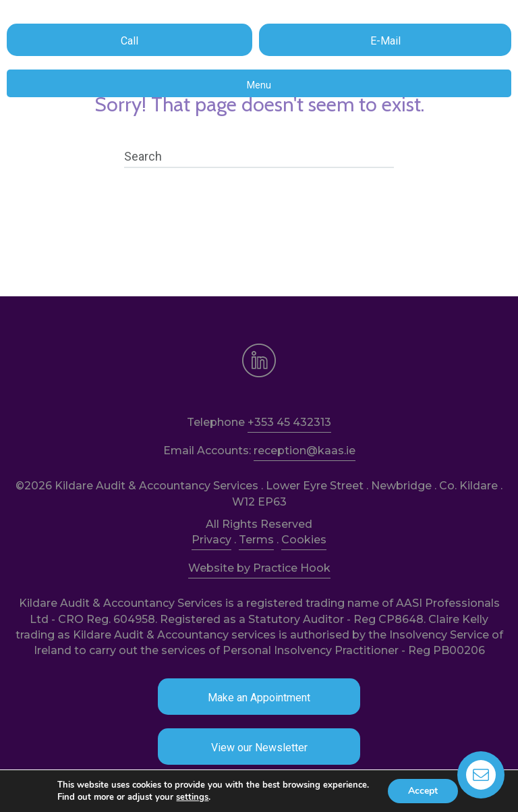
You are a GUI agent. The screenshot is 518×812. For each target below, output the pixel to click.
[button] (129, 40)
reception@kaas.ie (305, 451)
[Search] (259, 157)
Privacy (211, 540)
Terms (256, 540)
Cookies (304, 540)
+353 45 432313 (289, 422)
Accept (423, 791)
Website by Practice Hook (259, 568)
